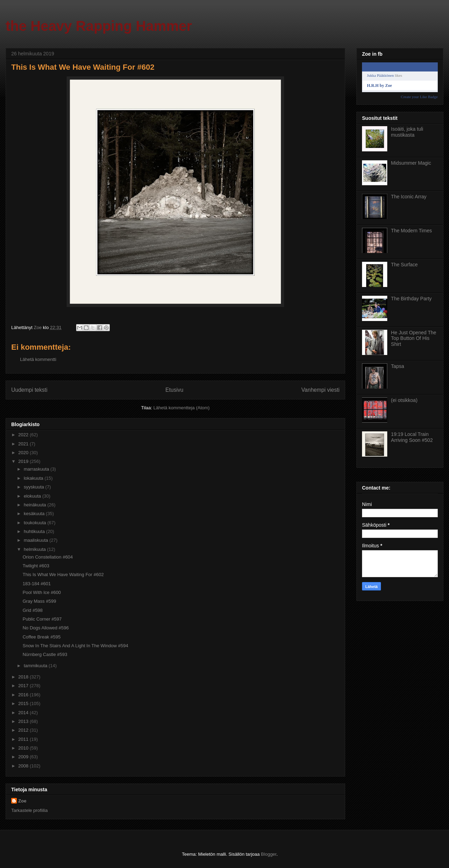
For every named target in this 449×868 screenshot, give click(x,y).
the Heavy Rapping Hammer (99, 26)
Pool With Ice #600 (42, 592)
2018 (24, 677)
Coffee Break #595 (41, 637)
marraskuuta (37, 469)
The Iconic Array (409, 197)
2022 (24, 435)
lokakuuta (34, 478)
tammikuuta (36, 666)
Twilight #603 (36, 566)
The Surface (404, 265)
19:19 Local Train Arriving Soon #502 (412, 437)
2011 (24, 739)
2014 (24, 713)
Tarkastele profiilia (29, 810)
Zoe (22, 801)
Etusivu (175, 390)
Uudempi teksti (29, 390)
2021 (24, 444)
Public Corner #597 (42, 619)
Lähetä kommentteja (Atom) (181, 408)
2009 (24, 757)
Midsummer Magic (411, 163)
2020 (24, 453)
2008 (24, 766)
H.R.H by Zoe (379, 86)
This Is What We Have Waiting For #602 (63, 575)
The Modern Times (412, 231)
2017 (24, 686)
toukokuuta (36, 523)
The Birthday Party (411, 299)
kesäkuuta (35, 514)
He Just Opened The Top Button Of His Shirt (414, 339)
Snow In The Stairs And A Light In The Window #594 (75, 646)
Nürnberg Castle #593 (45, 654)
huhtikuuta (35, 531)
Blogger (269, 854)
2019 (24, 461)
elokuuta (33, 496)
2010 (24, 748)
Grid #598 (32, 610)
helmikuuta (35, 549)
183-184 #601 (36, 584)
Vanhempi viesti (320, 390)
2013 (24, 721)
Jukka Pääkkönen (380, 75)
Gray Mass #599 (39, 601)
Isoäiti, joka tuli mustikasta (407, 132)
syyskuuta (35, 487)
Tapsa (398, 366)
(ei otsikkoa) (404, 400)
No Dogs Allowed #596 (46, 628)
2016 (24, 695)
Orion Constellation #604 (48, 557)
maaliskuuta (37, 540)
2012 (24, 730)
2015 (24, 703)
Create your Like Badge (419, 97)
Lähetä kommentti (38, 359)
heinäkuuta (36, 505)
